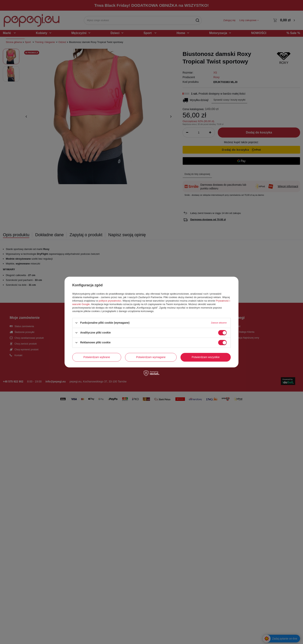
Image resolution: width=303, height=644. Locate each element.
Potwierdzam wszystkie (206, 357)
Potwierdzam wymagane (151, 357)
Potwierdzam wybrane (97, 357)
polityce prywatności (110, 301)
